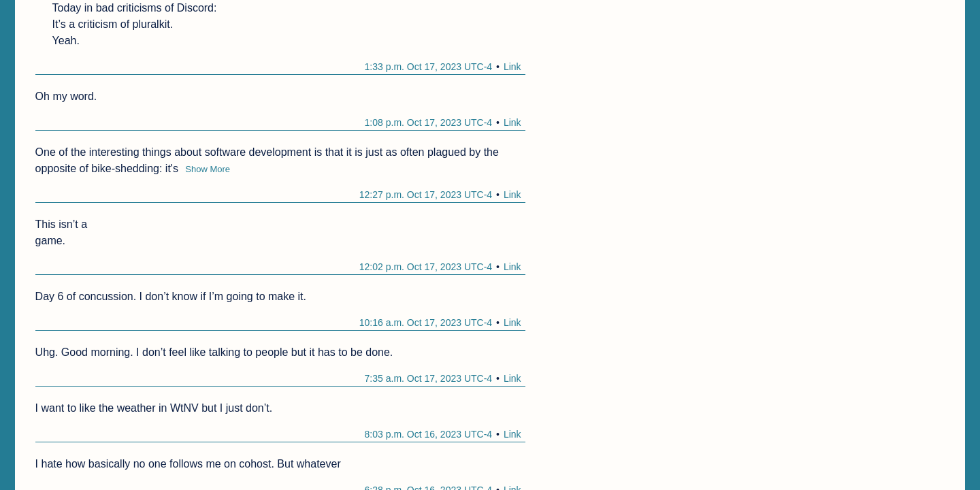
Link (512, 67)
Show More (208, 169)
